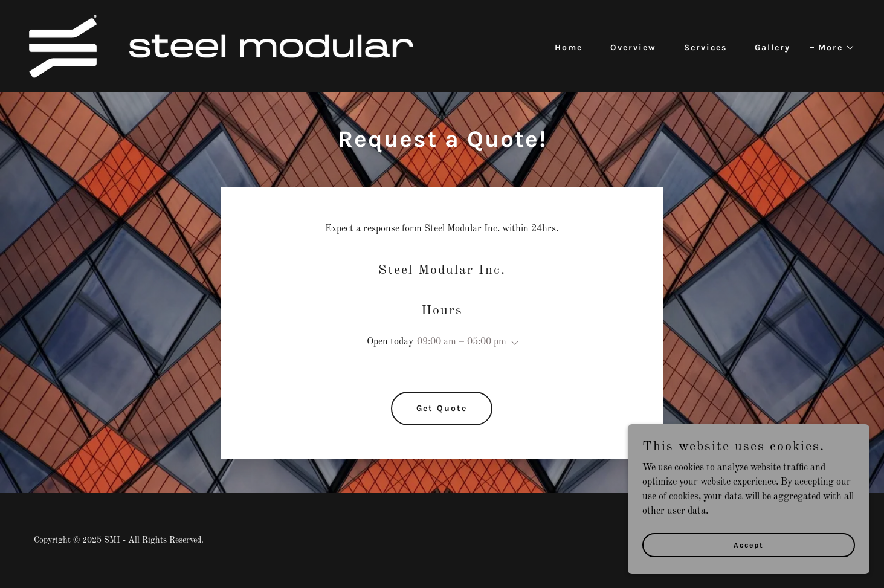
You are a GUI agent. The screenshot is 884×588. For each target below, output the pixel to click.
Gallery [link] (773, 47)
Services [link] (705, 47)
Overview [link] (633, 47)
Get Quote (442, 408)
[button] (832, 48)
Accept (749, 544)
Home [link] (569, 47)
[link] (221, 46)
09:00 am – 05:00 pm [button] (462, 342)
